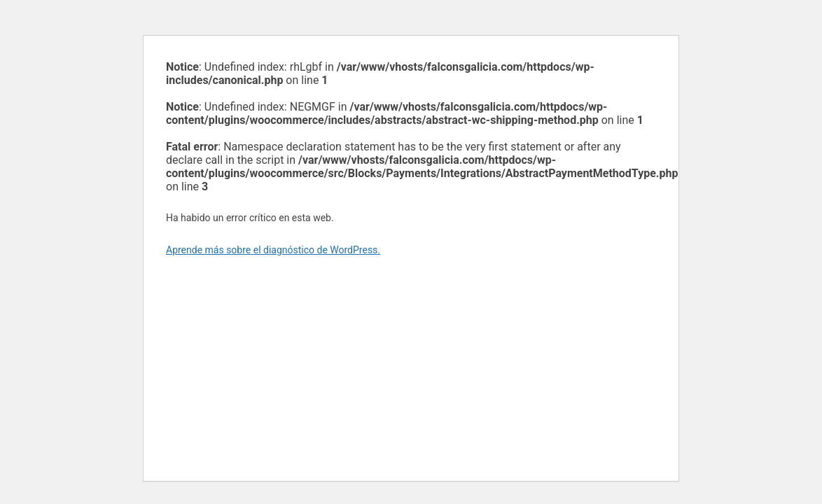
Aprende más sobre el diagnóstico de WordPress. (273, 250)
